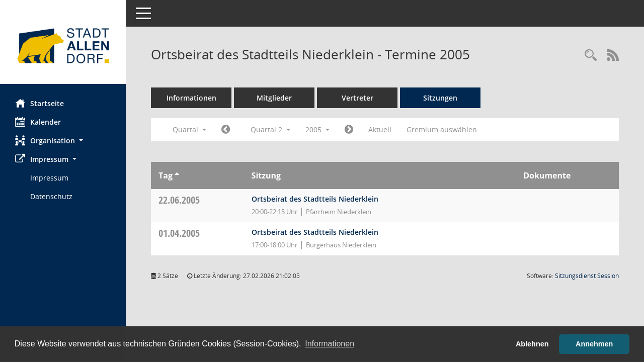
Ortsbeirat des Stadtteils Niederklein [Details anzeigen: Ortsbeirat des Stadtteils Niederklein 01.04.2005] (315, 232)
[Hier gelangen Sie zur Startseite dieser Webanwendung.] (63, 46)
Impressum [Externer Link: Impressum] (49, 178)
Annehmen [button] (594, 344)
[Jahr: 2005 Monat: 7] (349, 130)
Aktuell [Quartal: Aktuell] (380, 129)
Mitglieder (274, 98)
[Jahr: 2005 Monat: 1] (226, 130)
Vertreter (357, 98)
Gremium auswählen (442, 129)
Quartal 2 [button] (270, 129)
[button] (63, 141)
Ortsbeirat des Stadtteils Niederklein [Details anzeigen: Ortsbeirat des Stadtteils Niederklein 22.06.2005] (315, 199)
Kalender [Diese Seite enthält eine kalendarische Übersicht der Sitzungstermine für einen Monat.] (38, 122)
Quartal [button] (189, 129)
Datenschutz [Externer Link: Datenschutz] (51, 196)
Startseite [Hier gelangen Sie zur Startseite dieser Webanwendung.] (39, 103)
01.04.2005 (179, 233)
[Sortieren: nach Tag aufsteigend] (177, 175)
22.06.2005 (179, 200)
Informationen (191, 98)
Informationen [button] (330, 344)
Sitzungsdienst (587, 276)
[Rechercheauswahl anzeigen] (591, 56)
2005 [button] (317, 129)
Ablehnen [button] (532, 344)
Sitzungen (440, 98)
